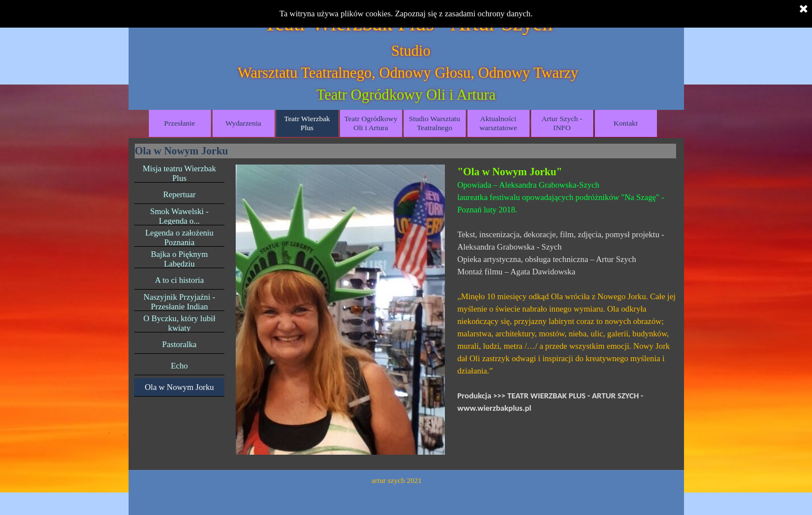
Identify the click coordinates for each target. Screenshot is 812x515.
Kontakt (626, 123)
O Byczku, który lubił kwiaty (179, 323)
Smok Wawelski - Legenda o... (179, 216)
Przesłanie (180, 123)
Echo (179, 366)
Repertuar (179, 194)
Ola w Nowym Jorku (180, 387)
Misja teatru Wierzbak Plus (179, 173)
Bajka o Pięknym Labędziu (180, 259)
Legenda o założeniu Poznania (179, 237)
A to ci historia (180, 280)
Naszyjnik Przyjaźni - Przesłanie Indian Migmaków (180, 307)
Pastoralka (180, 344)
